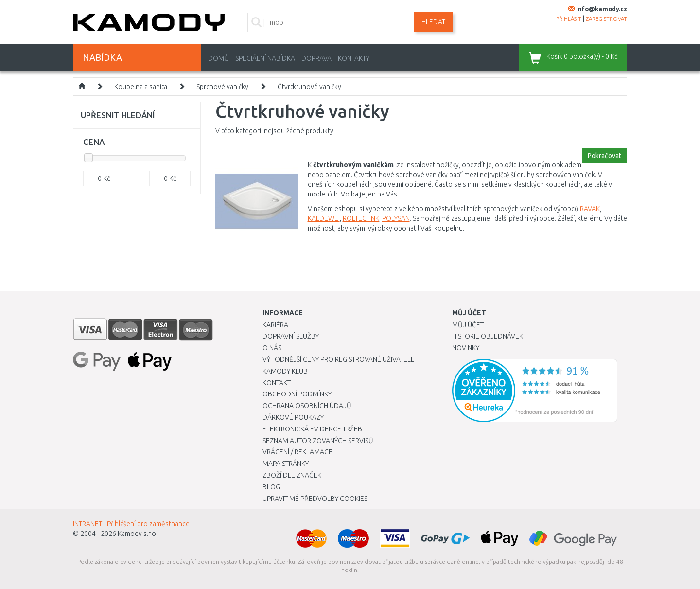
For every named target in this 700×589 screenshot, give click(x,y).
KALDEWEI (324, 218)
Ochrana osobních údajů (307, 406)
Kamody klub (285, 371)
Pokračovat (604, 156)
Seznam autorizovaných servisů (318, 441)
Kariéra (275, 325)
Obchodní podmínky (297, 394)
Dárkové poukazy (293, 417)
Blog (271, 487)
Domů (219, 58)
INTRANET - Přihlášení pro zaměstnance (131, 524)
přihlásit (569, 19)
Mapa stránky (286, 464)
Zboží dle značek (292, 475)
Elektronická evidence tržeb (312, 429)
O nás (272, 348)
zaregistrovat (606, 19)
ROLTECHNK (361, 218)
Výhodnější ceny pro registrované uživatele (339, 359)
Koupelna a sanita (141, 87)
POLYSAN (396, 218)
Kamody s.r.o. (138, 534)
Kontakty (354, 58)
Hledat (433, 22)
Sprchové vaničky (222, 87)
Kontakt (277, 383)
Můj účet (468, 325)
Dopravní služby (291, 336)
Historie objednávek (488, 336)
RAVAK (590, 209)
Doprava (316, 58)
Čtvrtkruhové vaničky (309, 87)
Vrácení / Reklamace (297, 452)
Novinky (466, 348)
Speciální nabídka (265, 58)
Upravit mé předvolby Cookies (315, 499)
